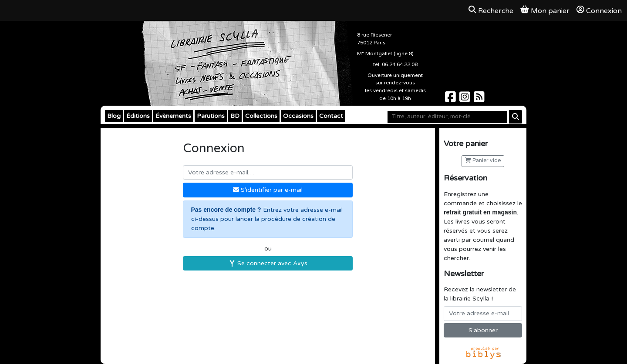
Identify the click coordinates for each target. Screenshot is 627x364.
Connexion (599, 10)
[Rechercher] (516, 117)
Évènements (173, 116)
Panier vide (483, 161)
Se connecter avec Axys (268, 263)
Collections (261, 116)
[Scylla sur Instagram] (466, 99)
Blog (114, 116)
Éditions (138, 116)
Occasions (298, 116)
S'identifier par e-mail (268, 190)
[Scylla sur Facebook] (451, 99)
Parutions (211, 116)
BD (235, 116)
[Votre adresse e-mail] (483, 314)
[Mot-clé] (447, 117)
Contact (331, 116)
